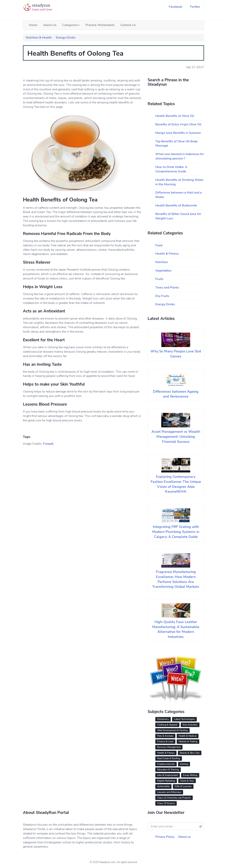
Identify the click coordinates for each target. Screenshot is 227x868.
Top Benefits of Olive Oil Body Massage (176, 144)
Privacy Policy (165, 837)
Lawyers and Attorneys (169, 792)
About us (184, 837)
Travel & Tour (187, 781)
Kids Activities (190, 725)
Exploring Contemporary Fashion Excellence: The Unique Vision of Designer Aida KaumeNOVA (176, 484)
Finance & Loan (165, 741)
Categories (71, 25)
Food (159, 245)
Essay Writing (190, 775)
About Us (50, 25)
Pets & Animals (165, 736)
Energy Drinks (66, 38)
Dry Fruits (162, 296)
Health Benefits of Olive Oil (175, 116)
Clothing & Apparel (167, 725)
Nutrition (162, 262)
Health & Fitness (167, 254)
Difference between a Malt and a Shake (179, 195)
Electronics (163, 719)
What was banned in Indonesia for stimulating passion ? (180, 156)
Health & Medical (188, 736)
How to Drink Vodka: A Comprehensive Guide (171, 169)
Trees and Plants (167, 288)
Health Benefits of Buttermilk (176, 205)
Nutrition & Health (39, 38)
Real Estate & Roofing (169, 758)
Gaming (184, 764)
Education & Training (168, 770)
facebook (175, 7)
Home (33, 25)
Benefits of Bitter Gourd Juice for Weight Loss (178, 216)
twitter (195, 7)
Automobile (163, 786)
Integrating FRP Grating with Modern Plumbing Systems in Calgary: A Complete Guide (176, 532)
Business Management (169, 747)
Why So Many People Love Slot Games (176, 354)
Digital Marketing (166, 781)
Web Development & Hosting (172, 730)
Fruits (159, 279)
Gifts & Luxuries (183, 786)
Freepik (48, 444)
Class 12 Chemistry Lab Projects (174, 798)
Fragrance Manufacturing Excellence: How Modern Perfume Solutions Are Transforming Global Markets (176, 579)
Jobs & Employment (168, 775)
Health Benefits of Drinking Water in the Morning (179, 182)
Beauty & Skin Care (190, 753)
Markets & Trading (188, 741)
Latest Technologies (184, 719)
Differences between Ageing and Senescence (176, 394)
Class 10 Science (166, 803)
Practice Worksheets (100, 25)
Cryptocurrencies (166, 764)
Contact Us (128, 25)
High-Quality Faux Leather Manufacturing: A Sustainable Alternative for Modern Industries (176, 629)
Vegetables (163, 271)
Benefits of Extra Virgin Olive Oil (178, 124)
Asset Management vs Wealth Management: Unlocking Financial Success (176, 437)
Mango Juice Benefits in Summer (178, 133)
